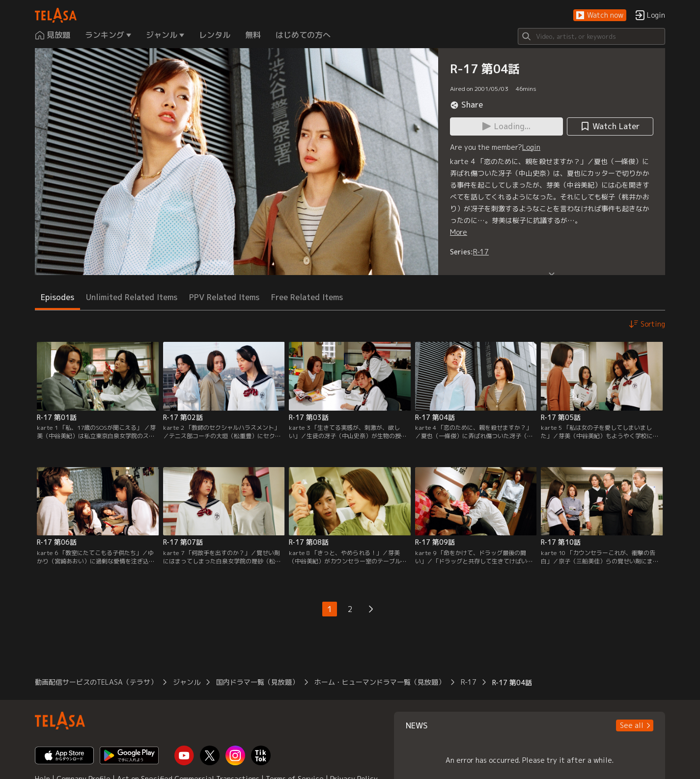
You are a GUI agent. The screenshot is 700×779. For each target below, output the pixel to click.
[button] (600, 15)
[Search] (591, 36)
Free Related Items (307, 297)
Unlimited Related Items (132, 297)
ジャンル (187, 682)
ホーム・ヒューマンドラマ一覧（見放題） (380, 682)
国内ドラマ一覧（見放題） (257, 682)
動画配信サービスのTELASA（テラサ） (96, 682)
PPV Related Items (224, 297)
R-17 (481, 252)
